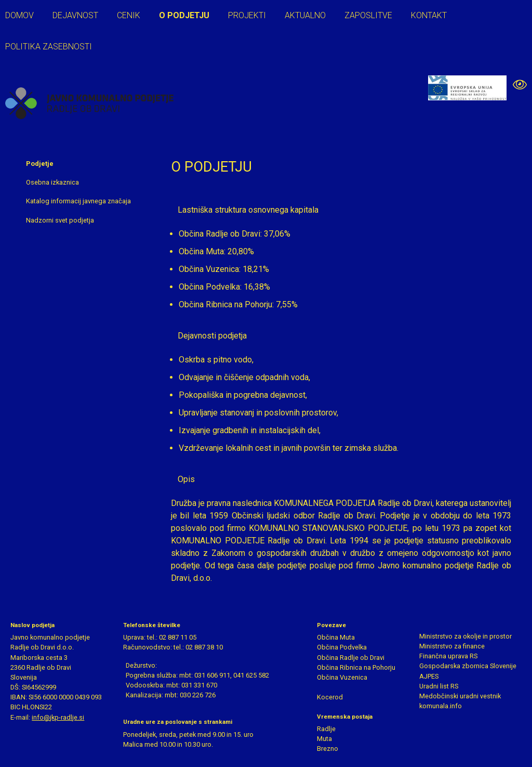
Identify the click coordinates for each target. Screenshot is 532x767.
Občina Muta (336, 637)
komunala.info (441, 706)
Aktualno (305, 15)
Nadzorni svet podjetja (60, 220)
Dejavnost (75, 15)
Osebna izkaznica (52, 182)
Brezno (328, 749)
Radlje (326, 729)
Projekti (247, 15)
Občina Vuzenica (342, 677)
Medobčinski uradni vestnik (460, 696)
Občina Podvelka (342, 647)
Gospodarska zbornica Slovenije (468, 666)
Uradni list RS (439, 686)
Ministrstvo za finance (452, 646)
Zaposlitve (368, 15)
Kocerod (330, 697)
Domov (19, 15)
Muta (324, 739)
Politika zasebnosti (49, 47)
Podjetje (40, 164)
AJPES (429, 676)
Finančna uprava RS (448, 656)
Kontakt (429, 15)
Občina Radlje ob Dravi (351, 658)
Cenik (129, 15)
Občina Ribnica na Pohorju (356, 667)
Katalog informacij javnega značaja (78, 201)
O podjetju (184, 15)
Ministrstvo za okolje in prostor (465, 636)
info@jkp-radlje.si (58, 717)
